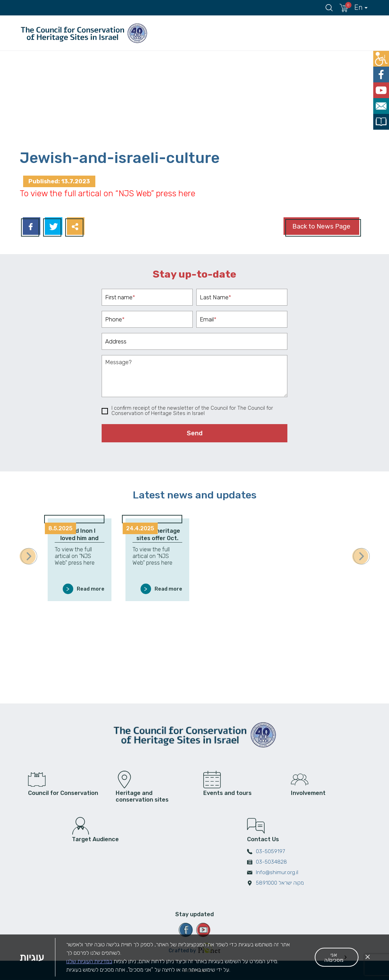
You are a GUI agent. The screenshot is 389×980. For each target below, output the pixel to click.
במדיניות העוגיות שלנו (89, 972)
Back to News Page (321, 226)
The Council (172, 33)
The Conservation (346, 33)
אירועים (259, 33)
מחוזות (297, 33)
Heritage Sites (216, 33)
